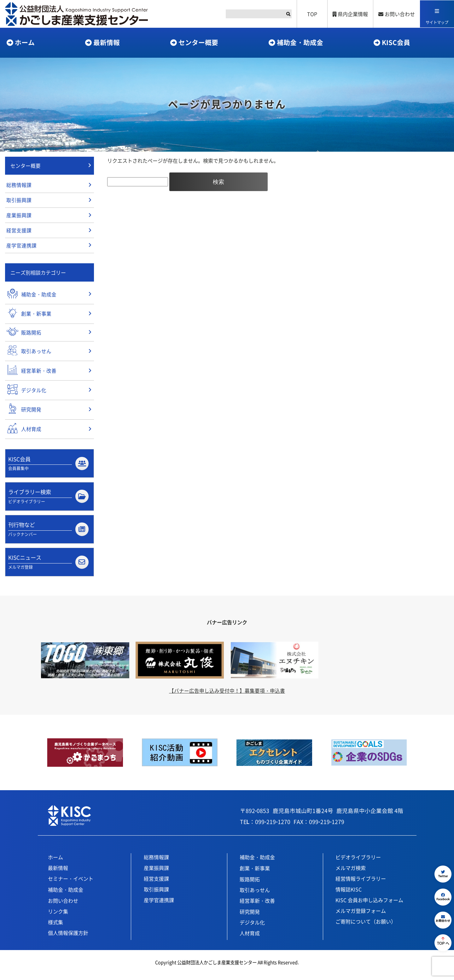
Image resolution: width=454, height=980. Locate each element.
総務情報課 (19, 186)
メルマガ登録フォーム (361, 916)
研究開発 (250, 917)
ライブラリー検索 (48, 500)
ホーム (25, 42)
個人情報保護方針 (68, 938)
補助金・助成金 (300, 42)
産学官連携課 (21, 248)
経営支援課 (19, 232)
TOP (311, 14)
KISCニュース (48, 567)
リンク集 (58, 916)
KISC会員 (396, 42)
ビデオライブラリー (358, 862)
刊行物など (48, 534)
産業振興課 (19, 217)
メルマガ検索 (351, 873)
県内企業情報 (350, 14)
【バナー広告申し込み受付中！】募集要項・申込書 (227, 696)
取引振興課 (19, 201)
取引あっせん (255, 895)
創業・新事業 (255, 873)
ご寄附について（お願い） (366, 926)
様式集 (55, 927)
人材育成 (250, 938)
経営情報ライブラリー (361, 884)
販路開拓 (250, 884)
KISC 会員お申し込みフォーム (369, 905)
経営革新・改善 (257, 906)
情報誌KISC (349, 894)
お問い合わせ (396, 14)
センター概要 (198, 42)
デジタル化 (252, 927)
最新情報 (107, 42)
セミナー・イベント (71, 884)
